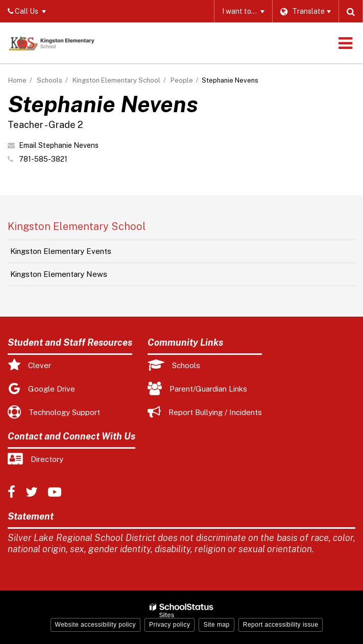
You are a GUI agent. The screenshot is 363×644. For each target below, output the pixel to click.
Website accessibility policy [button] (96, 625)
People (182, 80)
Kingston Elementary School (116, 80)
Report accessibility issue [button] (281, 625)
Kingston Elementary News (59, 274)
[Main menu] (345, 43)
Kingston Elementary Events (61, 251)
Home (17, 80)
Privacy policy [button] (170, 625)
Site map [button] (216, 625)
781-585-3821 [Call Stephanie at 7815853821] (43, 159)
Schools (50, 80)
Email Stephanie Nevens (59, 145)
